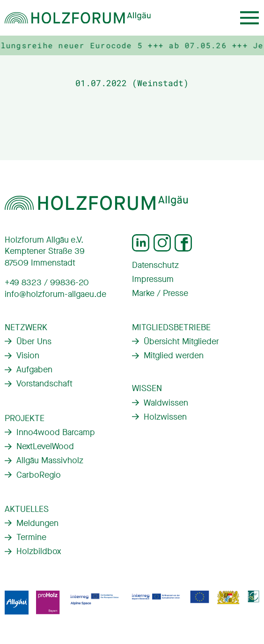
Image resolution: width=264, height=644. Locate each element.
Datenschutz (155, 265)
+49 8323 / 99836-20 (47, 282)
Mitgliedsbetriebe (171, 327)
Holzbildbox (39, 551)
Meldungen (37, 523)
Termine (31, 537)
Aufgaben (34, 370)
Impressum (153, 279)
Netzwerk (26, 327)
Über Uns (34, 341)
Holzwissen (165, 417)
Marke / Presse (160, 293)
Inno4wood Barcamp (56, 432)
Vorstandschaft (44, 384)
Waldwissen (166, 403)
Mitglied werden (174, 355)
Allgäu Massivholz (50, 460)
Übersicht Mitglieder (181, 341)
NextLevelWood (45, 446)
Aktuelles (27, 509)
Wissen (147, 388)
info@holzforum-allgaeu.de (55, 294)
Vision (28, 355)
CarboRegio (39, 475)
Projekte (25, 418)
